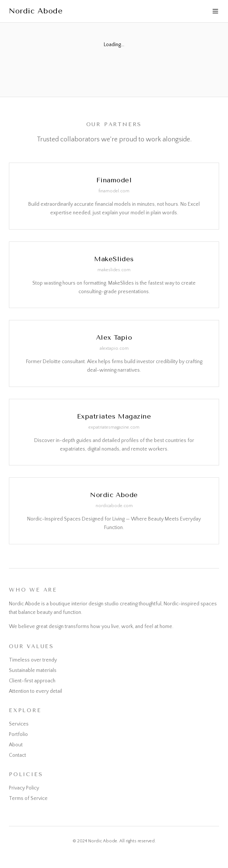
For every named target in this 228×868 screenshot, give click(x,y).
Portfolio (18, 734)
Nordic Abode (36, 11)
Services (19, 724)
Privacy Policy (24, 788)
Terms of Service (28, 798)
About (16, 745)
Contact (17, 755)
